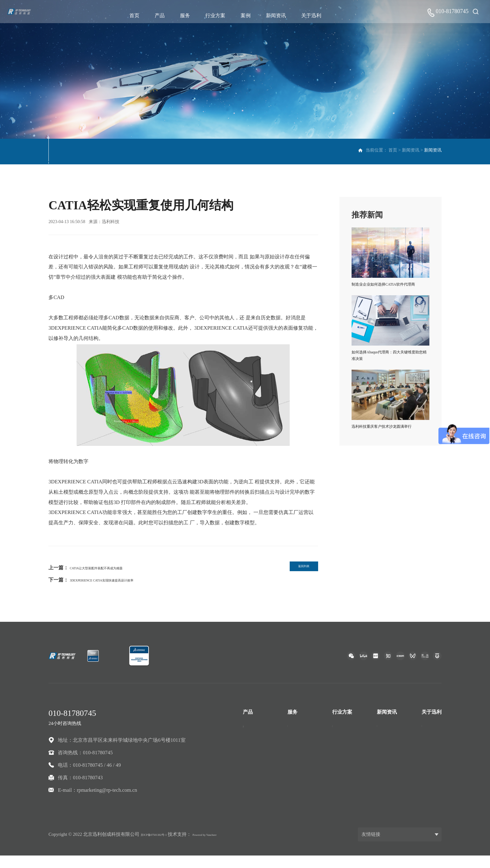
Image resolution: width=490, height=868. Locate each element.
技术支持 (297, 732)
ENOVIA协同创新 (263, 756)
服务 (189, 15)
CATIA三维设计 (260, 732)
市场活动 (97, 151)
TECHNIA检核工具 (264, 781)
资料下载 (130, 151)
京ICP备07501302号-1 (162, 846)
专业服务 (297, 756)
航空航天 (342, 744)
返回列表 (294, 570)
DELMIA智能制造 (263, 769)
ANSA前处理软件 (262, 805)
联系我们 (432, 744)
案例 (250, 15)
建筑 (337, 756)
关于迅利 (316, 15)
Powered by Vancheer (230, 846)
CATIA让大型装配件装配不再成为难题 (112, 568)
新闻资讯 (280, 15)
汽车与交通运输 (350, 732)
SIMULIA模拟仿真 (263, 744)
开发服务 (297, 744)
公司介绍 (432, 732)
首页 (139, 15)
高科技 (340, 781)
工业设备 (342, 769)
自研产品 (253, 793)
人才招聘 (432, 756)
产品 (164, 15)
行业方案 (220, 15)
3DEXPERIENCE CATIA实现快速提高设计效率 (122, 580)
